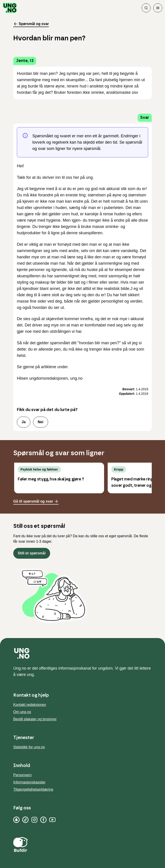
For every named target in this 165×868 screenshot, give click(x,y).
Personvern (22, 775)
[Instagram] (34, 820)
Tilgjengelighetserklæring (33, 789)
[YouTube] (52, 820)
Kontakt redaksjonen (30, 705)
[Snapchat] (16, 820)
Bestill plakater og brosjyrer (35, 719)
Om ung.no (22, 712)
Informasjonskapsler (29, 782)
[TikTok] (25, 820)
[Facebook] (43, 820)
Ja (24, 422)
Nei (41, 422)
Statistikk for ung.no (29, 747)
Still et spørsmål (32, 553)
